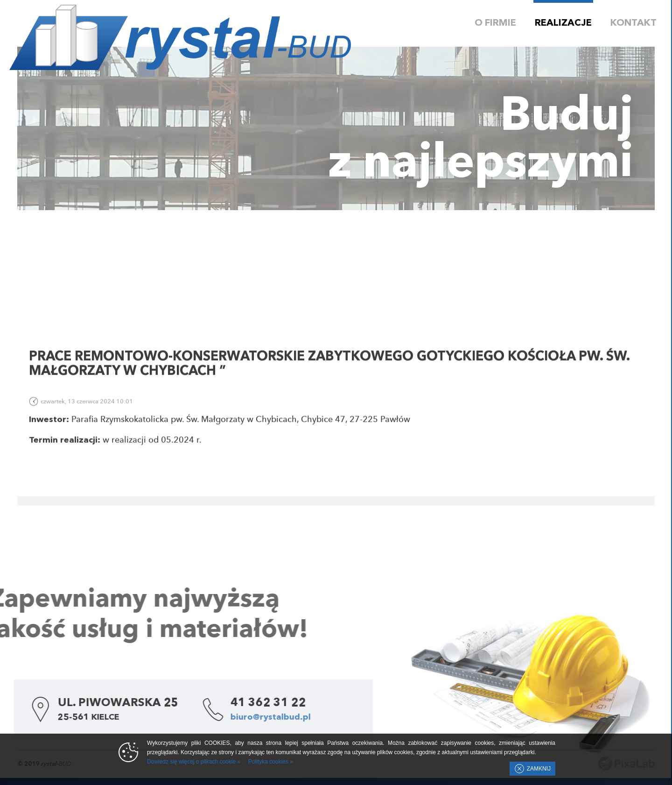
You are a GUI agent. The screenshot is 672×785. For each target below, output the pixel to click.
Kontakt (633, 23)
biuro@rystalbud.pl (233, 717)
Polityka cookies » (271, 762)
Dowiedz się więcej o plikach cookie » (194, 762)
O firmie (495, 23)
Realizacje (563, 23)
